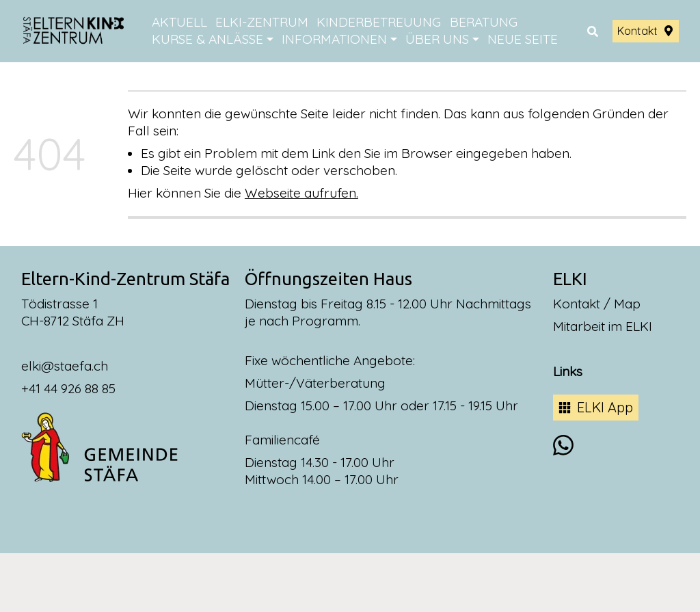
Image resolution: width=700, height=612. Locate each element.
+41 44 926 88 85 (68, 388)
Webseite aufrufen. (301, 193)
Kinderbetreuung (379, 22)
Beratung (484, 22)
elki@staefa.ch (65, 366)
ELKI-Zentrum (262, 22)
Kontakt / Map (597, 304)
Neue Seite (523, 39)
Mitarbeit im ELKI (603, 326)
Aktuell (179, 22)
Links (568, 371)
